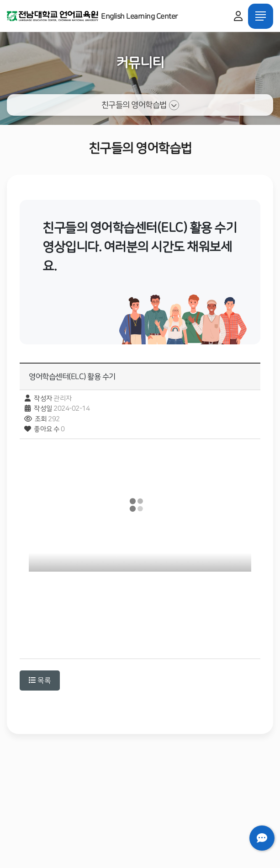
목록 (40, 680)
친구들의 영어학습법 (140, 105)
